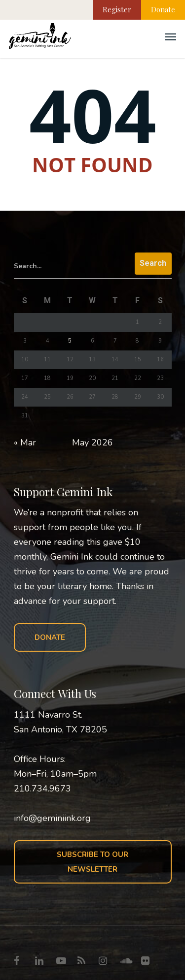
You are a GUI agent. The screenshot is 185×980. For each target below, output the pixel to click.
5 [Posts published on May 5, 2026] (70, 341)
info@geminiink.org (52, 818)
